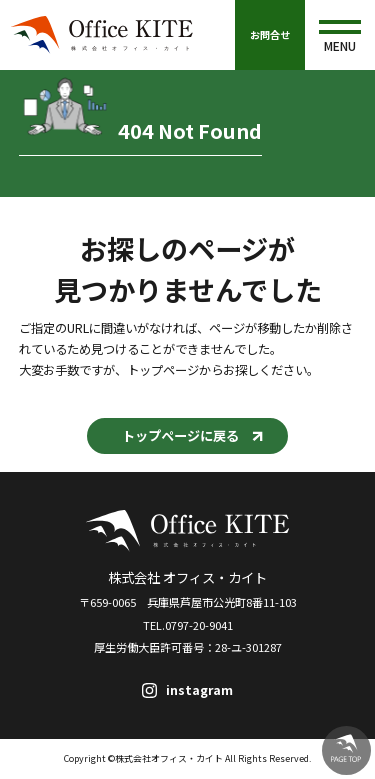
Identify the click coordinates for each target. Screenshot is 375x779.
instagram (199, 690)
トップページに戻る (180, 435)
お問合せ (270, 34)
